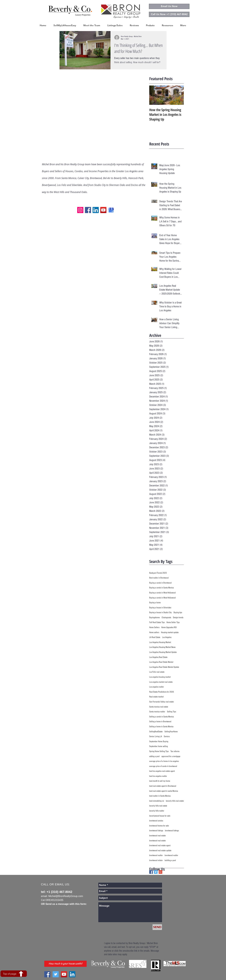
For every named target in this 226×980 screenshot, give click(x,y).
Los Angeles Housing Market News (162, 647)
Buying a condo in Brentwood (160, 583)
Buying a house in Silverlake (160, 608)
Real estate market (156, 697)
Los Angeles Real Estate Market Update (164, 667)
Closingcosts (166, 618)
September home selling (159, 746)
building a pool (170, 860)
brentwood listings (156, 831)
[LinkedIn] (96, 210)
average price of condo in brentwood (163, 766)
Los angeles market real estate (161, 682)
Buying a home (155, 603)
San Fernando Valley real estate (161, 702)
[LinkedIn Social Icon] (72, 974)
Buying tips (178, 613)
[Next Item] (179, 95)
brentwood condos (156, 821)
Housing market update (170, 632)
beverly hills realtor (157, 811)
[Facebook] (88, 210)
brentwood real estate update (160, 851)
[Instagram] (80, 210)
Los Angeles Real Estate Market (161, 662)
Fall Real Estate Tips (157, 622)
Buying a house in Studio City (160, 613)
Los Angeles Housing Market (160, 642)
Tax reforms (175, 751)
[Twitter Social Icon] (56, 974)
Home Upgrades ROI (169, 627)
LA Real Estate (155, 637)
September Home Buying (159, 742)
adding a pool (154, 756)
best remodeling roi (157, 801)
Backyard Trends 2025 (158, 573)
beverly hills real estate (175, 801)
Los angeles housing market (160, 677)
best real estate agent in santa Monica (164, 791)
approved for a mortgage (171, 756)
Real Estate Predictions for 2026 (162, 692)
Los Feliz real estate (157, 672)
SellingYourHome (171, 732)
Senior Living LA (156, 736)
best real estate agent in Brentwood (163, 786)
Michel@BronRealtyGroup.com (66, 896)
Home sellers (154, 632)
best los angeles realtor (158, 776)
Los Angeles (167, 637)
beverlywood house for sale (160, 816)
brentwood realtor (156, 855)
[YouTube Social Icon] (64, 974)
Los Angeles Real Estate (158, 657)
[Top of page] (14, 974)
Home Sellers (154, 627)
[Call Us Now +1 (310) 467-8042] (169, 14)
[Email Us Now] (169, 6)
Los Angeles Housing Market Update (163, 652)
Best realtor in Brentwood (159, 578)
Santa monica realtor (157, 712)
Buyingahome (155, 618)
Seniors (167, 736)
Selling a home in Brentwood (160, 722)
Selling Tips (171, 712)
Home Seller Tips (173, 622)
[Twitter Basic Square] (156, 872)
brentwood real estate (157, 836)
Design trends (178, 618)
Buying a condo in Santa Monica (161, 588)
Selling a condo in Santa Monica (161, 717)
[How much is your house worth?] (65, 964)
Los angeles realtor (157, 687)
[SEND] (157, 927)
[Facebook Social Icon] (47, 974)
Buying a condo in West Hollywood (162, 593)
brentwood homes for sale (159, 826)
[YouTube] (103, 210)
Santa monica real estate (159, 707)
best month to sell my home (160, 781)
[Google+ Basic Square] (160, 872)
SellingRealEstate (156, 732)
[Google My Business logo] (111, 210)
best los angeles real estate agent (162, 771)
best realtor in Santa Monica (160, 796)
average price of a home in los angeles (164, 761)
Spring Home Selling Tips (159, 751)
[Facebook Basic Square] (151, 872)
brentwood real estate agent (160, 846)
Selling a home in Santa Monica (161, 727)
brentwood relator (156, 860)
